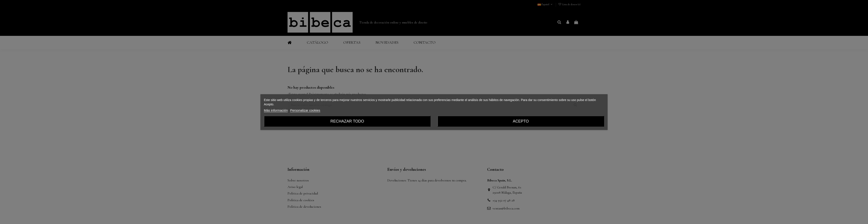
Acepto (521, 121)
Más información (276, 110)
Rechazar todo (347, 121)
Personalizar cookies (305, 110)
